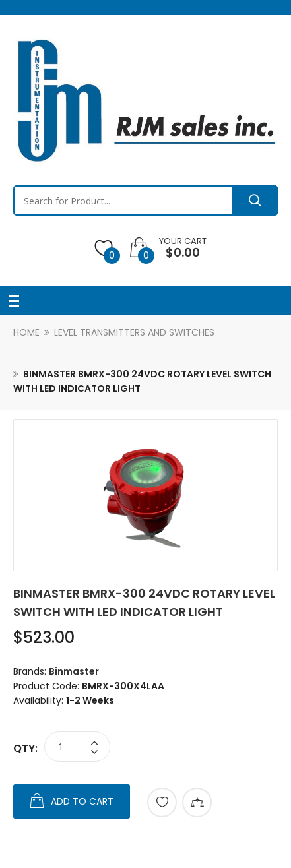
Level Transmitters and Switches (134, 332)
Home (26, 332)
